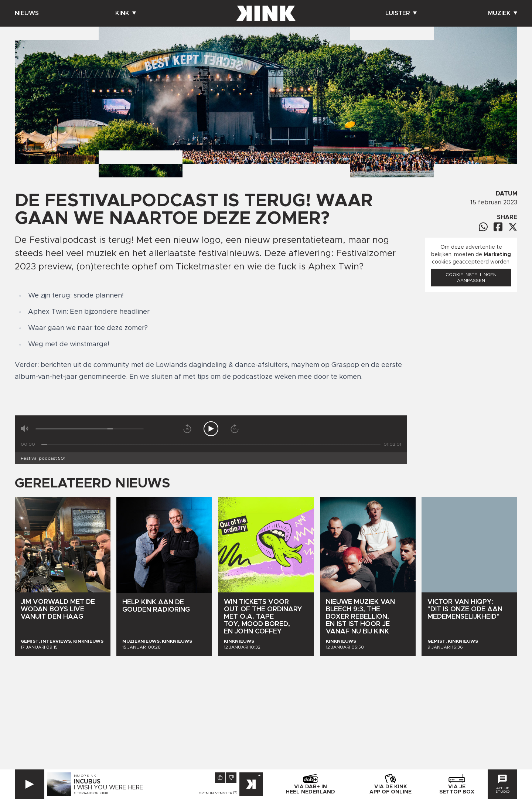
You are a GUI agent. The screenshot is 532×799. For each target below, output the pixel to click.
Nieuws (27, 13)
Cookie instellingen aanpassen (471, 278)
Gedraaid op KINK (91, 793)
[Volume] (90, 429)
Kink (126, 13)
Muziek (503, 13)
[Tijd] (211, 444)
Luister (401, 13)
